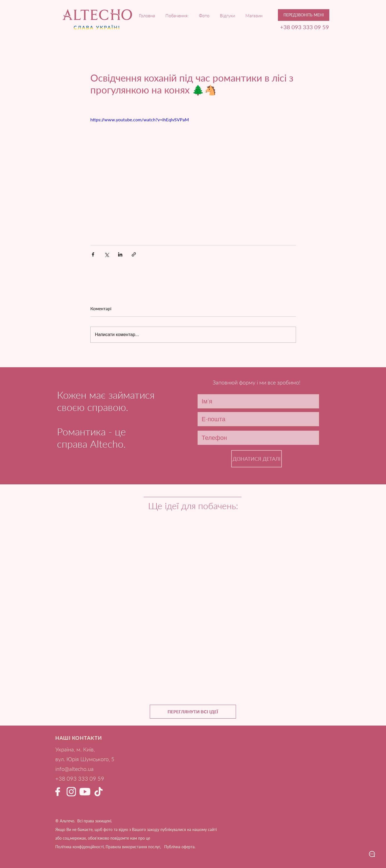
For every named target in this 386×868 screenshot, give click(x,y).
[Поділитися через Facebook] (93, 254)
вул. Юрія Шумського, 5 (85, 759)
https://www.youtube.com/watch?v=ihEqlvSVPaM (140, 119)
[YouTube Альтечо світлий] (85, 792)
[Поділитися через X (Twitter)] (107, 254)
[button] (304, 15)
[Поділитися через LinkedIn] (120, 254)
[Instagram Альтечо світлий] (71, 792)
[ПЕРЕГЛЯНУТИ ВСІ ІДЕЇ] (193, 712)
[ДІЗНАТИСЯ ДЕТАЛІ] (256, 459)
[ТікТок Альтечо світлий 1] (99, 792)
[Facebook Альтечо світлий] (58, 792)
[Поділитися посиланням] (134, 254)
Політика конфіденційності (79, 847)
